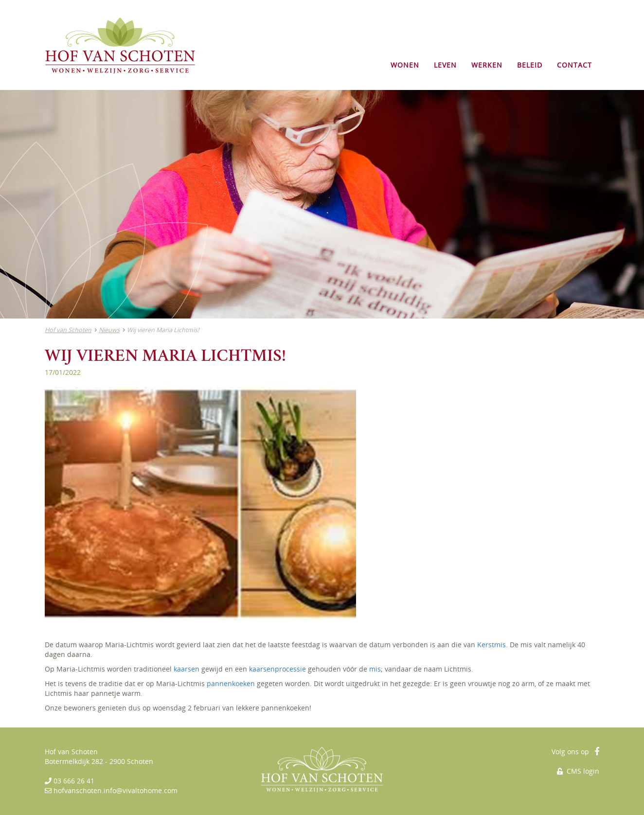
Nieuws (109, 330)
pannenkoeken (231, 683)
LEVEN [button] (445, 65)
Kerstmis (492, 645)
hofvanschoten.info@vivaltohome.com (116, 790)
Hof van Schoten (68, 330)
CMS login (578, 771)
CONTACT (574, 65)
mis (375, 669)
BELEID (530, 65)
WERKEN (487, 65)
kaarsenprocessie (277, 669)
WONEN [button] (405, 65)
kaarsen (187, 669)
